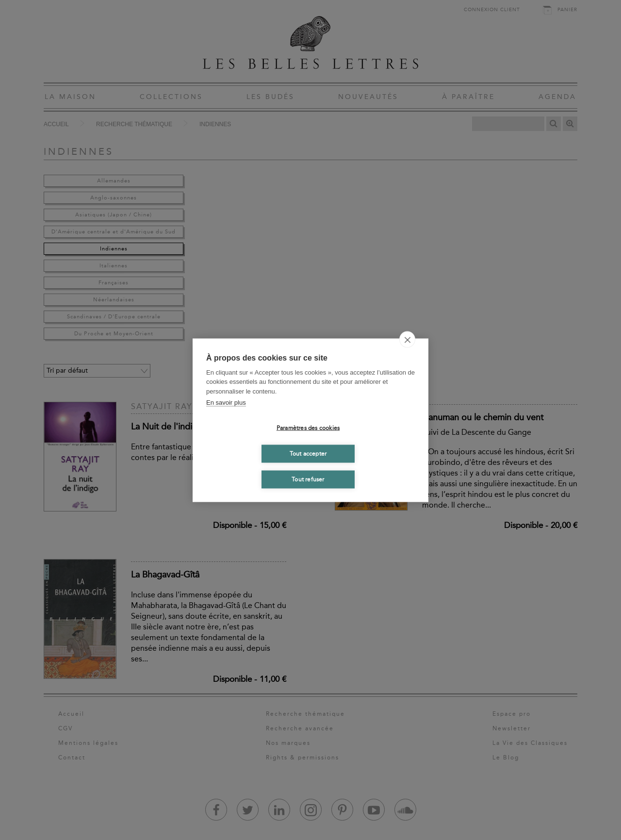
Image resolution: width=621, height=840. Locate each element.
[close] (407, 339)
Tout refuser (308, 479)
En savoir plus (226, 403)
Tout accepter (308, 454)
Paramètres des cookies (308, 428)
